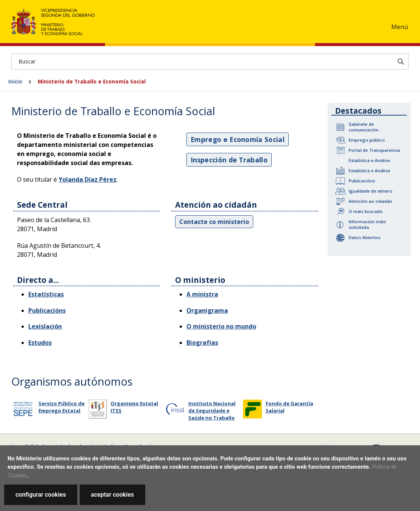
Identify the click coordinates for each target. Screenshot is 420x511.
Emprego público (367, 140)
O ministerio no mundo (221, 326)
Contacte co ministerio (214, 222)
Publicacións (362, 181)
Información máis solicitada (367, 224)
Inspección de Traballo (229, 160)
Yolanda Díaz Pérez (88, 179)
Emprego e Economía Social (238, 139)
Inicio (15, 81)
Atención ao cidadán (370, 201)
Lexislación (45, 326)
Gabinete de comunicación (364, 127)
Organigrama (207, 310)
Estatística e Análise (369, 160)
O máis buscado (366, 211)
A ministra (202, 294)
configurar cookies (41, 495)
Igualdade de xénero (371, 191)
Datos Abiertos (365, 237)
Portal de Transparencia (374, 150)
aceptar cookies (112, 495)
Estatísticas (46, 294)
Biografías (202, 343)
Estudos (40, 343)
